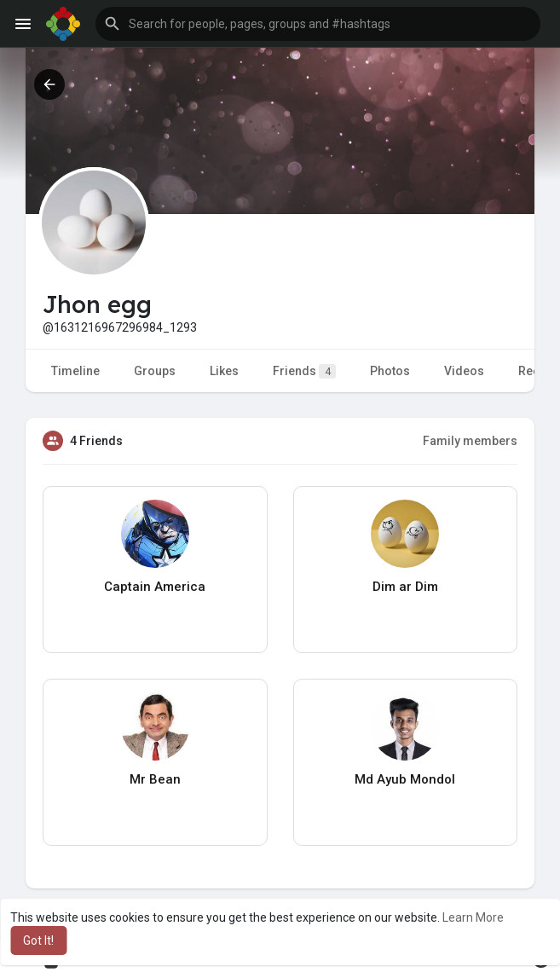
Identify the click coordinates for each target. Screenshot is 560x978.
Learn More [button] (473, 917)
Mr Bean (155, 779)
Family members (470, 441)
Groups (155, 371)
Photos (390, 371)
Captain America (155, 587)
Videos (464, 371)
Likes (224, 371)
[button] (318, 24)
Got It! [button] (38, 940)
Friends (304, 371)
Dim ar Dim (405, 587)
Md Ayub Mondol (405, 779)
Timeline (75, 371)
